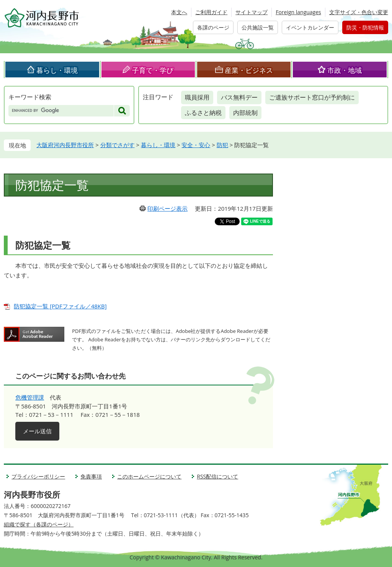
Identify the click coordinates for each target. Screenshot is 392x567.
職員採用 (197, 97)
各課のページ (213, 27)
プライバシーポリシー (38, 476)
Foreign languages (298, 12)
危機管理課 (30, 397)
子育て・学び (153, 70)
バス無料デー (239, 97)
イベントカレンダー (310, 27)
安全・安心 (196, 145)
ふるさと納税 (203, 113)
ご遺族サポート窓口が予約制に (312, 97)
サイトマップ (252, 12)
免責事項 (91, 476)
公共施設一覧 (258, 27)
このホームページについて (149, 476)
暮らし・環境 (57, 70)
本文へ (179, 12)
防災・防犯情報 (365, 27)
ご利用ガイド (211, 12)
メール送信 (37, 431)
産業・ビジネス (249, 70)
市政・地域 (345, 70)
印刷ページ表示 (167, 208)
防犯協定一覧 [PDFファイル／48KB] (60, 306)
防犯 (222, 145)
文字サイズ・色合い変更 (359, 12)
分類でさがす (118, 145)
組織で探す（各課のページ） (39, 524)
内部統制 (245, 113)
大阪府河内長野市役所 (65, 145)
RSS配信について (217, 476)
